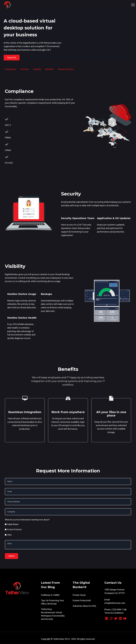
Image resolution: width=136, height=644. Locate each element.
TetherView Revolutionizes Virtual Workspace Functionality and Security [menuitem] (53, 614)
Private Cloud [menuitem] (79, 595)
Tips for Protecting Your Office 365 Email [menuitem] (52, 602)
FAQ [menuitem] (94, 606)
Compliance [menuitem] (10, 69)
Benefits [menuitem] (49, 69)
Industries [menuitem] (78, 606)
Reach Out (12, 58)
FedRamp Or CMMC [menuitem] (50, 595)
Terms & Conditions (114, 613)
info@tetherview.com (115, 603)
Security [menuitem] (25, 69)
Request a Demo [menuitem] (66, 69)
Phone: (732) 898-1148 (115, 610)
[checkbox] (68, 530)
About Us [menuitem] (87, 606)
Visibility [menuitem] (37, 69)
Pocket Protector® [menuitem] (82, 601)
